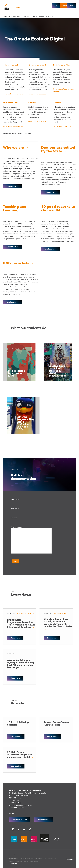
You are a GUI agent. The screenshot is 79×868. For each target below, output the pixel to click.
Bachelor (20, 614)
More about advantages (13, 127)
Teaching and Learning (15, 208)
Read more (15, 638)
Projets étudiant (60, 614)
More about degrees (37, 94)
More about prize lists (37, 122)
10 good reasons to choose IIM (58, 208)
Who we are (14, 148)
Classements (30, 614)
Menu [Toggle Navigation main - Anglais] (17, 7)
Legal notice (14, 864)
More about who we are (15, 94)
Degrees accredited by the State (58, 149)
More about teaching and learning (64, 90)
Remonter (70, 859)
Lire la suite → (13, 186)
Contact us (13, 855)
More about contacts (62, 127)
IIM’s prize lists (16, 263)
